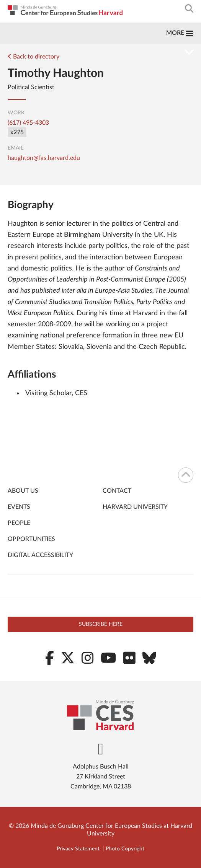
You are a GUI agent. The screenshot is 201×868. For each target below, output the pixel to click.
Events (19, 507)
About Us (23, 491)
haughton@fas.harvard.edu (44, 158)
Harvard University (135, 507)
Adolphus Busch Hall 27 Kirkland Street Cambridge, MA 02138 (101, 777)
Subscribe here (101, 624)
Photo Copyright (125, 849)
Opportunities (31, 539)
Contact (117, 491)
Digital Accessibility (40, 555)
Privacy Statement (78, 849)
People (19, 523)
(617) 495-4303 (28, 123)
